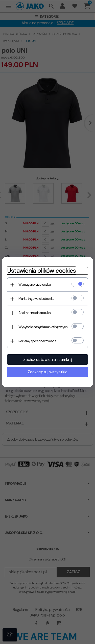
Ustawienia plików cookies (41, 271)
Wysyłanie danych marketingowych (43, 327)
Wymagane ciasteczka (35, 285)
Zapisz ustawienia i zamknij (48, 359)
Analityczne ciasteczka (34, 313)
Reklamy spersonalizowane (37, 341)
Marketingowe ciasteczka (37, 299)
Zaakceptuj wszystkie (48, 372)
